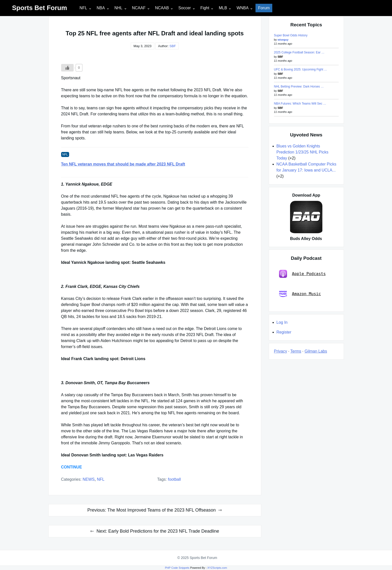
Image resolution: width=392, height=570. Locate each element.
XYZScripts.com (217, 568)
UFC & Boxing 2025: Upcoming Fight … (301, 69)
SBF (173, 46)
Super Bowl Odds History (291, 35)
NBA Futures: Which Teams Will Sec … (300, 104)
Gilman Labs (316, 351)
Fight (205, 8)
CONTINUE (72, 467)
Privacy (281, 351)
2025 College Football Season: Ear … (299, 52)
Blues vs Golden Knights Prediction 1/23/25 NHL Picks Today (303, 152)
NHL (118, 8)
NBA (101, 8)
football (174, 479)
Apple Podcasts (302, 274)
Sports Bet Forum (40, 8)
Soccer (185, 8)
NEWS (89, 479)
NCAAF (139, 8)
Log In (282, 322)
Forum (264, 8)
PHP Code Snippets (177, 568)
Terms (296, 351)
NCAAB (162, 8)
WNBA (242, 8)
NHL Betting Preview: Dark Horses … (299, 87)
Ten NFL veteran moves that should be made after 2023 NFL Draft (123, 164)
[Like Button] (67, 68)
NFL (83, 8)
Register (284, 332)
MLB (223, 8)
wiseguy (283, 40)
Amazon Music (300, 294)
